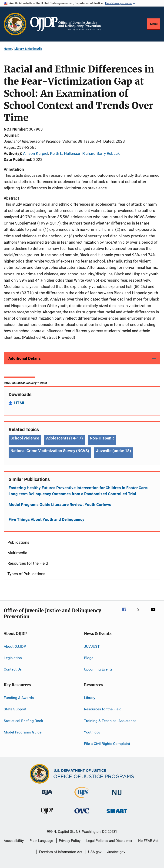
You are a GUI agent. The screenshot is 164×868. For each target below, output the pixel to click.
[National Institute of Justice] (117, 796)
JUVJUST (92, 646)
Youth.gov (92, 732)
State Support (15, 709)
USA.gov (95, 852)
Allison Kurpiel (36, 153)
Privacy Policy (70, 841)
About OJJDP (15, 646)
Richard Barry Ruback (101, 153)
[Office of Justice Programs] (15, 24)
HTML (20, 403)
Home (8, 49)
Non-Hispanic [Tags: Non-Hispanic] (102, 438)
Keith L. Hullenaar (65, 153)
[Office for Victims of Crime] (82, 814)
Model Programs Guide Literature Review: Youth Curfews (60, 505)
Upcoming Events (98, 669)
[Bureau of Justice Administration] (47, 796)
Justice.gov (116, 852)
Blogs (89, 658)
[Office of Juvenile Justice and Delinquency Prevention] (47, 815)
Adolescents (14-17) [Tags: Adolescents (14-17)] (64, 438)
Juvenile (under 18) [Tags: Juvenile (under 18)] (114, 451)
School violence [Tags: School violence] (25, 438)
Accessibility (14, 841)
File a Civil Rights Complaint (107, 744)
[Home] (65, 24)
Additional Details (25, 358)
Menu (154, 24)
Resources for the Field (103, 709)
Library (90, 698)
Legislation (13, 658)
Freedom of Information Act (61, 852)
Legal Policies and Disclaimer (109, 841)
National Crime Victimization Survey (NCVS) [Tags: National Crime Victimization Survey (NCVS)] (50, 451)
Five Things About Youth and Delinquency (47, 519)
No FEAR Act (148, 841)
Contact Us (13, 669)
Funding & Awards (19, 698)
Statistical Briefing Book (23, 721)
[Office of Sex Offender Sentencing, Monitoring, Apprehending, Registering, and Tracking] (117, 814)
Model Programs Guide (23, 732)
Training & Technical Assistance (110, 721)
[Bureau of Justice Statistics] (82, 799)
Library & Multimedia (28, 49)
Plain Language (41, 841)
